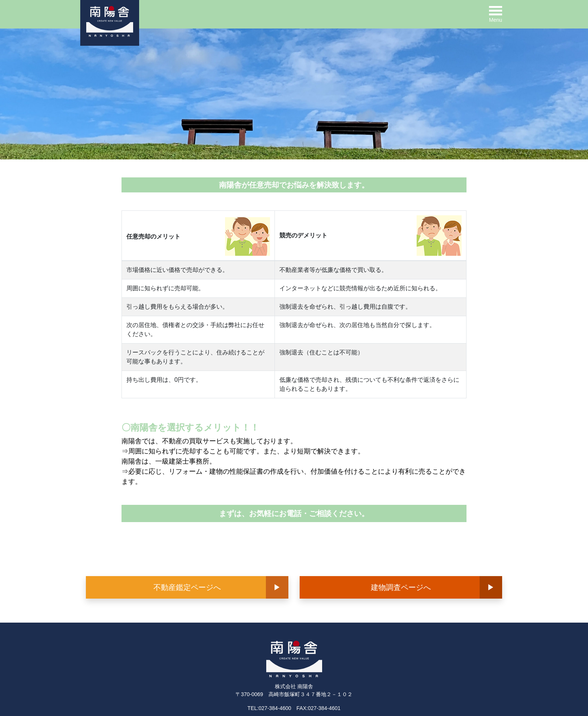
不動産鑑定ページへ (187, 587)
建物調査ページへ (401, 587)
